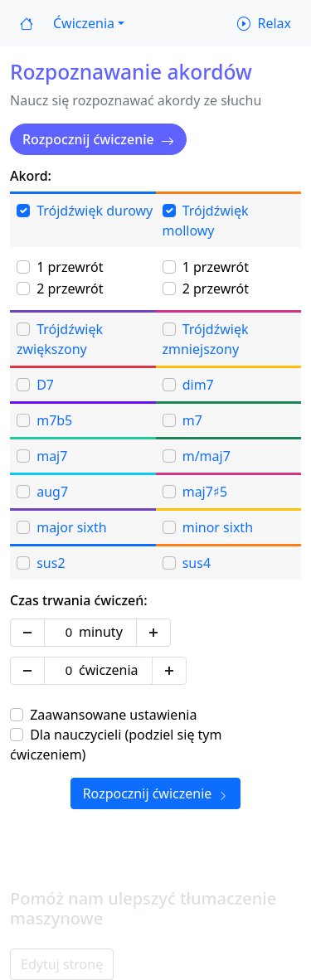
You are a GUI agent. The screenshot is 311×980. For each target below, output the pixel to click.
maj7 (52, 456)
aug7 (52, 492)
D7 (45, 385)
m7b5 (54, 420)
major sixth (71, 527)
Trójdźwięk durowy (95, 211)
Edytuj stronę (62, 964)
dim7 (198, 385)
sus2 (51, 563)
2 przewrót (70, 289)
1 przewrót (70, 267)
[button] (89, 23)
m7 (192, 420)
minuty (101, 632)
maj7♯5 (205, 492)
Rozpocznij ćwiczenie (98, 139)
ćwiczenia (109, 670)
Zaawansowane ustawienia (113, 715)
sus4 (197, 563)
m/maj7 (207, 456)
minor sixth (218, 527)
